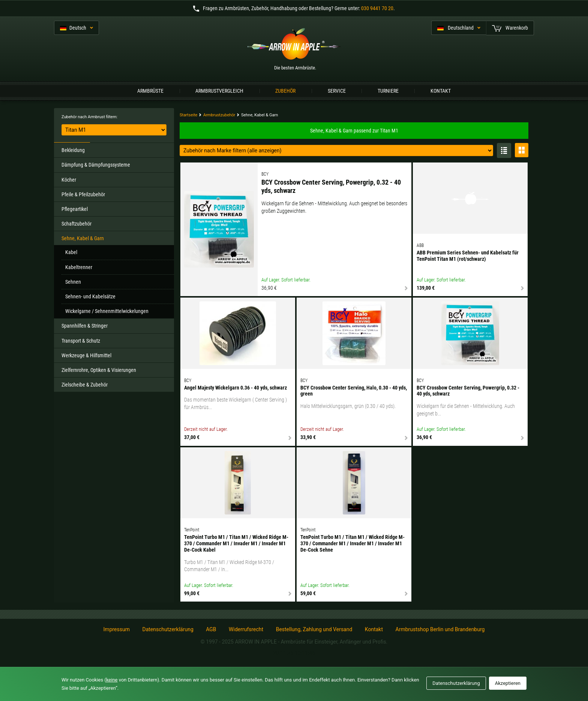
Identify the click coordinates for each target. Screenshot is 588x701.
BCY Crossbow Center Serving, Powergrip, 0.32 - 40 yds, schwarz (331, 186)
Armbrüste (150, 91)
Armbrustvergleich (219, 91)
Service (337, 91)
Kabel (71, 252)
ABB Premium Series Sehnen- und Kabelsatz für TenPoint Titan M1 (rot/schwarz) (468, 256)
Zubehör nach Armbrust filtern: (89, 117)
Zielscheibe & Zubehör (85, 385)
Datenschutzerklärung (168, 629)
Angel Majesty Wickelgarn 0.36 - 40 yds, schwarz (235, 388)
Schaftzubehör (76, 224)
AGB (211, 629)
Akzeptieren (508, 683)
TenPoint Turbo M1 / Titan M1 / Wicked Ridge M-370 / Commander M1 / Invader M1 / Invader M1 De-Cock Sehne (352, 543)
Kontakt (441, 91)
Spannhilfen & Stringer (85, 326)
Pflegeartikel (75, 209)
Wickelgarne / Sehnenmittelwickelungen (107, 311)
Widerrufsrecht (246, 629)
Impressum (117, 629)
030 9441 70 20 (377, 8)
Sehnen (73, 282)
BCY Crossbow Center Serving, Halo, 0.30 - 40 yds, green (354, 391)
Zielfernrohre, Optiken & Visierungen (99, 370)
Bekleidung (73, 150)
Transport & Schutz (81, 341)
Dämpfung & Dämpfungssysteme (96, 165)
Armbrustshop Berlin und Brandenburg (440, 629)
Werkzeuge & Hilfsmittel (86, 355)
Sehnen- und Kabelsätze (90, 296)
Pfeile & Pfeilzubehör (83, 194)
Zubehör (285, 91)
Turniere (388, 91)
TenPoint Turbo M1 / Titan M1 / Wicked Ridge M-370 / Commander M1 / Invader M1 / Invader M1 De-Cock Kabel (236, 543)
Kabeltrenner (79, 267)
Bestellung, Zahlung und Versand (314, 629)
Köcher (69, 180)
